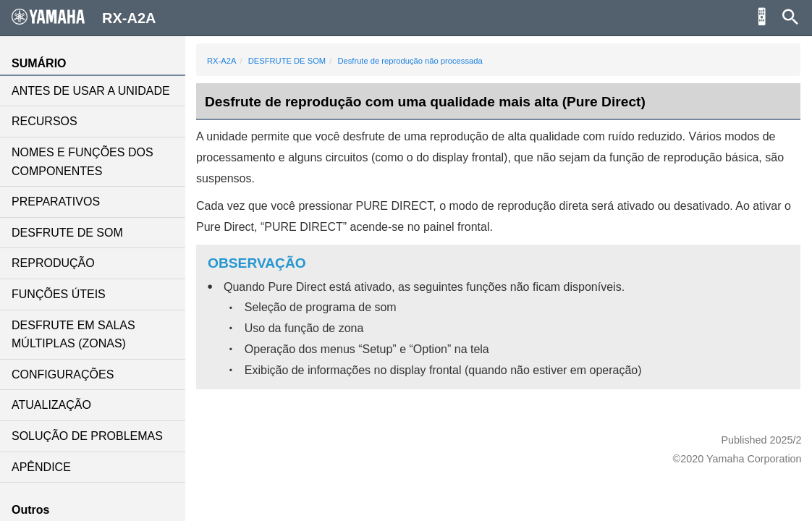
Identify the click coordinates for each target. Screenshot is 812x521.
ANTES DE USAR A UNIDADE (91, 91)
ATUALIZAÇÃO (51, 405)
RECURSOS (45, 121)
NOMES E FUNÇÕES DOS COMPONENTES (83, 162)
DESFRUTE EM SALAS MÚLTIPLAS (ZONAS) (73, 335)
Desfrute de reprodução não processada (410, 61)
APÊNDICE (41, 467)
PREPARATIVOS (56, 202)
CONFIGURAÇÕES (63, 374)
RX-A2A (221, 61)
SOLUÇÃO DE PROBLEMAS (87, 436)
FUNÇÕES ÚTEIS (59, 294)
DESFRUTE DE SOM (67, 233)
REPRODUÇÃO (53, 263)
